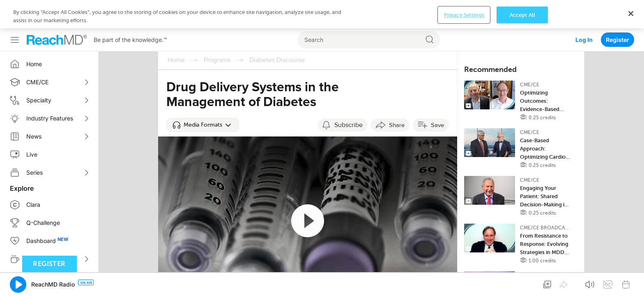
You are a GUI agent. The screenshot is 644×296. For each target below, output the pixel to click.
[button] (203, 97)
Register (618, 11)
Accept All (522, 284)
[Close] (631, 283)
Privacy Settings (464, 284)
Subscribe (348, 97)
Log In (584, 11)
